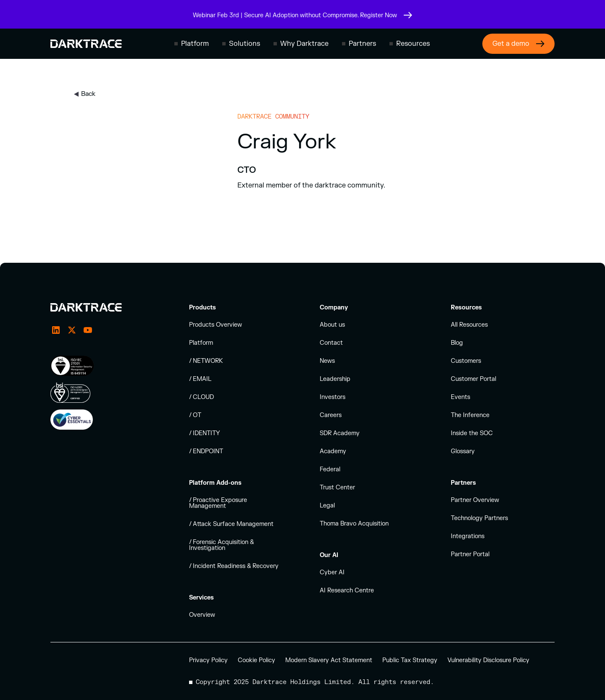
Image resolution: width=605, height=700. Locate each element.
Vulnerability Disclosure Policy (488, 660)
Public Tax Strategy (410, 660)
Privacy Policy (208, 660)
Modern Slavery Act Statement (329, 660)
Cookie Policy (256, 660)
